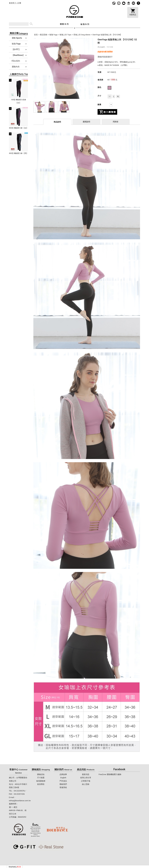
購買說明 (86, 122)
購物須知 (119, 3)
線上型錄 (124, 3)
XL (118, 96)
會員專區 (41, 784)
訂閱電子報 (86, 781)
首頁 (36, 35)
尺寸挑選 (41, 778)
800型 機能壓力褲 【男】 (18, 153)
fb (138, 3)
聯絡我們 (63, 784)
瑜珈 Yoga (53, 35)
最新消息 (86, 774)
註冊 (19, 3)
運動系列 (64, 24)
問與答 (116, 122)
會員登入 (13, 3)
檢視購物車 (41, 781)
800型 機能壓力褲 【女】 (18, 128)
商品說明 (57, 122)
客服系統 (134, 3)
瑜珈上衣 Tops (65, 35)
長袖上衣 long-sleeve (82, 35)
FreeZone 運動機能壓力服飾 (110, 774)
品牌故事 (114, 3)
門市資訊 (129, 3)
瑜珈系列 (85, 24)
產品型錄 (44, 35)
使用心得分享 (86, 778)
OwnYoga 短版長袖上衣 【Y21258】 (107, 35)
